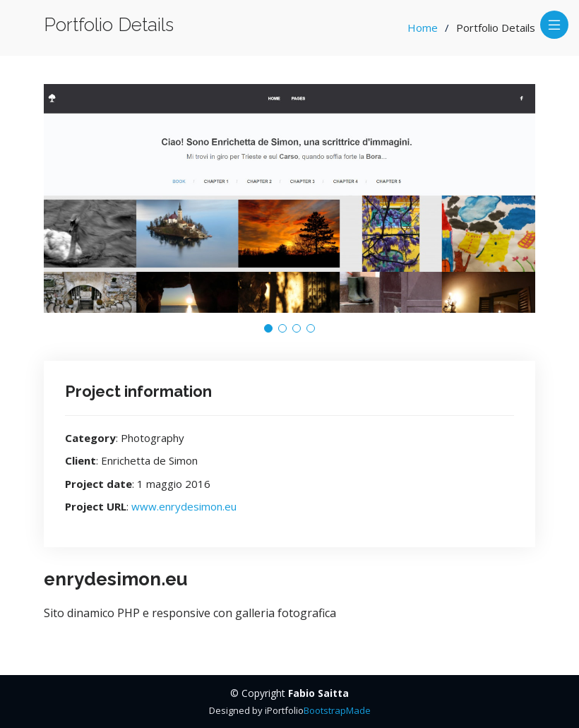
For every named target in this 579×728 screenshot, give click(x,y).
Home (423, 28)
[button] (268, 328)
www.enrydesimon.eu (184, 506)
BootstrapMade (337, 710)
